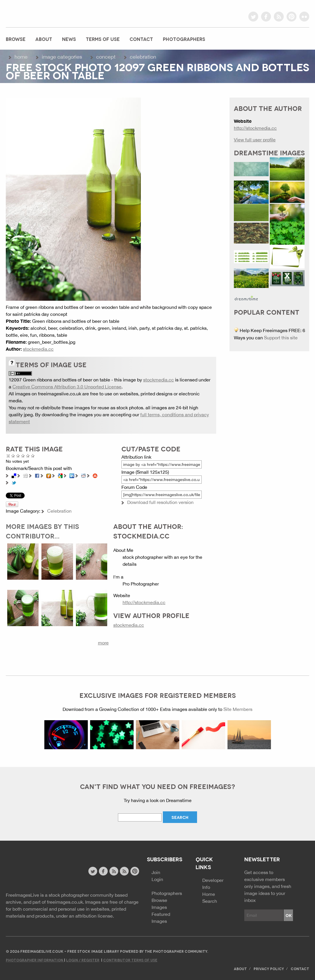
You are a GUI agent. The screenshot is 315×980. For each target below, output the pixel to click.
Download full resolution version (160, 502)
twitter (253, 17)
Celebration (143, 57)
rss (279, 17)
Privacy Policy (269, 969)
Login (157, 879)
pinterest (292, 17)
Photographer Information (35, 960)
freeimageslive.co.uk (38, 13)
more (103, 643)
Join (156, 872)
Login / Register (83, 960)
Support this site (281, 338)
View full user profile (255, 140)
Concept (106, 57)
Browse (16, 39)
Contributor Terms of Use (130, 960)
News (69, 39)
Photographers (184, 39)
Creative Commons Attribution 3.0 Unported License (67, 387)
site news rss (114, 871)
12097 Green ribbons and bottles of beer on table (59, 380)
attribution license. (95, 916)
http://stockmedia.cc (144, 602)
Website (38, 872)
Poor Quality (13, 456)
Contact (141, 39)
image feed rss (124, 871)
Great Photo (28, 456)
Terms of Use (103, 39)
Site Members (238, 709)
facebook (266, 17)
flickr (304, 17)
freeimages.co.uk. (65, 902)
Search (210, 901)
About (44, 39)
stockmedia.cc (38, 349)
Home (21, 57)
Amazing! (33, 456)
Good (23, 456)
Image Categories (62, 57)
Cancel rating (8, 456)
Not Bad (18, 456)
